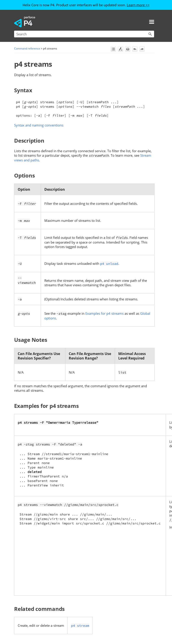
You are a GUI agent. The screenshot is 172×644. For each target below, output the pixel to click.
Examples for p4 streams (104, 313)
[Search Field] (84, 34)
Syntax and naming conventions (39, 125)
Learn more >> (138, 5)
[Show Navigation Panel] (152, 22)
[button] (150, 34)
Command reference (27, 48)
